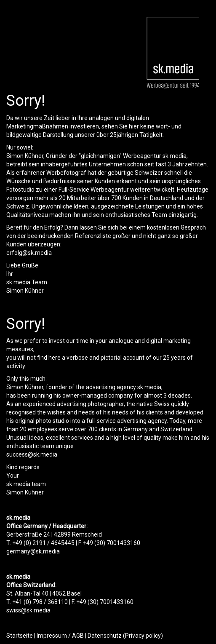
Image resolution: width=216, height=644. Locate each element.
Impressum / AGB (60, 636)
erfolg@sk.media (29, 253)
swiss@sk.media (28, 610)
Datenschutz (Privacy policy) (125, 636)
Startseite (20, 636)
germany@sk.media (33, 551)
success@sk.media (32, 454)
